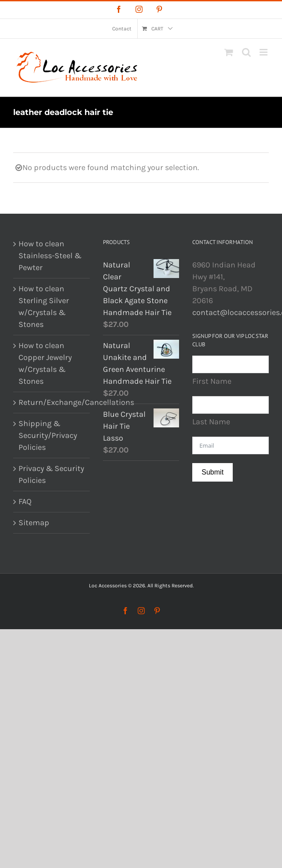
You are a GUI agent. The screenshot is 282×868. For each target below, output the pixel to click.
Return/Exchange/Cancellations (52, 402)
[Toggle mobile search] (246, 52)
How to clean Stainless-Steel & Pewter (50, 256)
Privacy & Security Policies (51, 474)
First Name (212, 381)
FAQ (25, 501)
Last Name (211, 422)
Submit (212, 472)
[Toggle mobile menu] (264, 52)
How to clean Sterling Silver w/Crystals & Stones (44, 306)
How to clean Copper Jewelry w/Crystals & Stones (45, 363)
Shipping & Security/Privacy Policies (48, 435)
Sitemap (34, 523)
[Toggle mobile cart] (229, 52)
